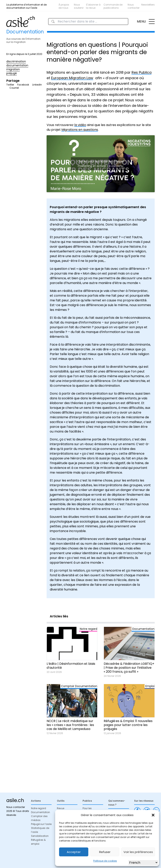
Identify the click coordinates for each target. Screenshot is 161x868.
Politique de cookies (105, 861)
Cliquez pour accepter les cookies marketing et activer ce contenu (101, 164)
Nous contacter (134, 6)
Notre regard (39, 808)
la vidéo (80, 125)
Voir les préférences (138, 852)
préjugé (12, 73)
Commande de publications (113, 6)
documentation (17, 65)
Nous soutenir (79, 6)
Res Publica (142, 72)
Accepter (74, 852)
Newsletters (148, 5)
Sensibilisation (40, 836)
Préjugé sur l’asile (41, 824)
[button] (153, 815)
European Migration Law (72, 78)
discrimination (16, 61)
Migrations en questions (80, 130)
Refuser (105, 852)
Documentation (40, 812)
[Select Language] (143, 863)
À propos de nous (64, 6)
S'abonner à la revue (93, 6)
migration (13, 69)
